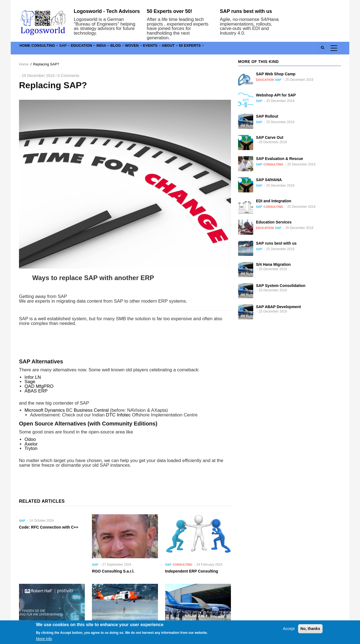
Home (28, 49)
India (130, 49)
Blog (150, 49)
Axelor (31, 444)
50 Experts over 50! (169, 11)
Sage (30, 382)
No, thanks (310, 632)
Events (196, 49)
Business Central (91, 410)
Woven (172, 49)
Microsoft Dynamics (45, 410)
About (220, 49)
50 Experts (247, 49)
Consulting (54, 49)
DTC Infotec (118, 415)
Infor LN (33, 377)
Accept (289, 632)
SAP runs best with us (246, 11)
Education (104, 49)
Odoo (30, 439)
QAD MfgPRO (39, 386)
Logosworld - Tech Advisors (107, 11)
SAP (79, 49)
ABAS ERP (36, 391)
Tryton (31, 448)
